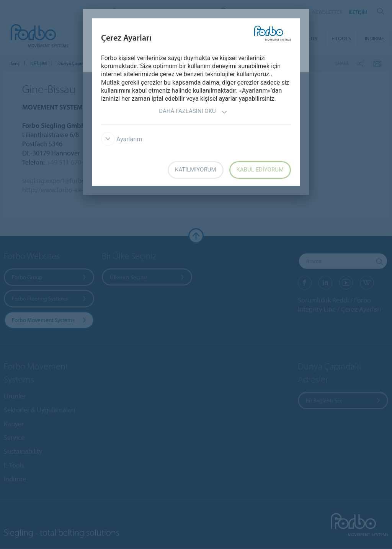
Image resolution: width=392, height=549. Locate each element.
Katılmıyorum (196, 170)
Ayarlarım (122, 139)
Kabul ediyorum (260, 170)
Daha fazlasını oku (193, 112)
